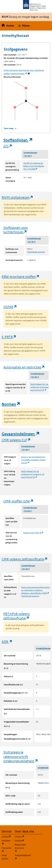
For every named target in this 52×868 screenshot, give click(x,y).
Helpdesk (7, 842)
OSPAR (10, 307)
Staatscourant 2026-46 (33, 533)
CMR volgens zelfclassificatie (25, 559)
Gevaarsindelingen (21, 434)
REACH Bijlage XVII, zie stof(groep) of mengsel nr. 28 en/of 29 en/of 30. (33, 474)
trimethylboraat (30, 153)
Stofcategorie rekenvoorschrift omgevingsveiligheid (21, 756)
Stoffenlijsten (18, 140)
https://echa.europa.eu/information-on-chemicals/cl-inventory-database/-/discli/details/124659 (36, 590)
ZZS (8, 146)
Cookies (20, 840)
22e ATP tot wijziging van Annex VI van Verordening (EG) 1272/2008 (34, 166)
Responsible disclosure (20, 848)
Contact (7, 836)
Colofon (20, 836)
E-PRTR (9, 337)
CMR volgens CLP (16, 440)
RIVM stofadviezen (17, 197)
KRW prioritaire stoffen (21, 277)
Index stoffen (5, 857)
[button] (24, 26)
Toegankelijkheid (20, 857)
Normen (11, 404)
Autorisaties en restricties (24, 367)
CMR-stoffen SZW (18, 501)
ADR (7, 642)
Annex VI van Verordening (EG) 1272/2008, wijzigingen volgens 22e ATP (33, 460)
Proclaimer (7, 850)
